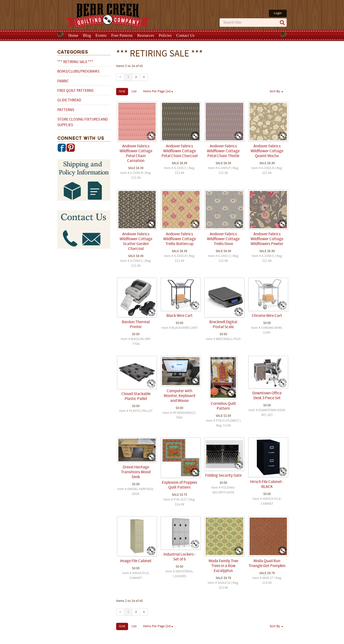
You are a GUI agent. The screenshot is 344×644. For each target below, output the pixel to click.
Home (73, 35)
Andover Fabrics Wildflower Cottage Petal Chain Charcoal (180, 151)
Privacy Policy (210, 640)
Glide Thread (69, 100)
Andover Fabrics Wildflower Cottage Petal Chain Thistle (223, 151)
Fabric (63, 81)
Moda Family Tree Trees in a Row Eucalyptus (223, 566)
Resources (146, 35)
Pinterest (71, 148)
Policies (165, 35)
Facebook (62, 148)
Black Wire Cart (179, 316)
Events (101, 35)
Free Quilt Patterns (75, 91)
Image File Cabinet (136, 561)
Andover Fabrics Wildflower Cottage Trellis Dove (223, 239)
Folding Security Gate (223, 476)
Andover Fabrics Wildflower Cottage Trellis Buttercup (180, 239)
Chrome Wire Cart (267, 316)
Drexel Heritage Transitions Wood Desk (136, 472)
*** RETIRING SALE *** (75, 62)
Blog (87, 35)
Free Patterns (122, 35)
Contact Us (185, 35)
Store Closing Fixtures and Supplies (83, 122)
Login (278, 13)
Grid (122, 91)
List (134, 91)
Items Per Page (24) (158, 91)
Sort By (276, 91)
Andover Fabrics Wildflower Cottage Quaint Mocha (267, 151)
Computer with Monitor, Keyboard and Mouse (179, 396)
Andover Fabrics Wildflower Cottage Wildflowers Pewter (267, 239)
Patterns (66, 110)
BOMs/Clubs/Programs (78, 72)
